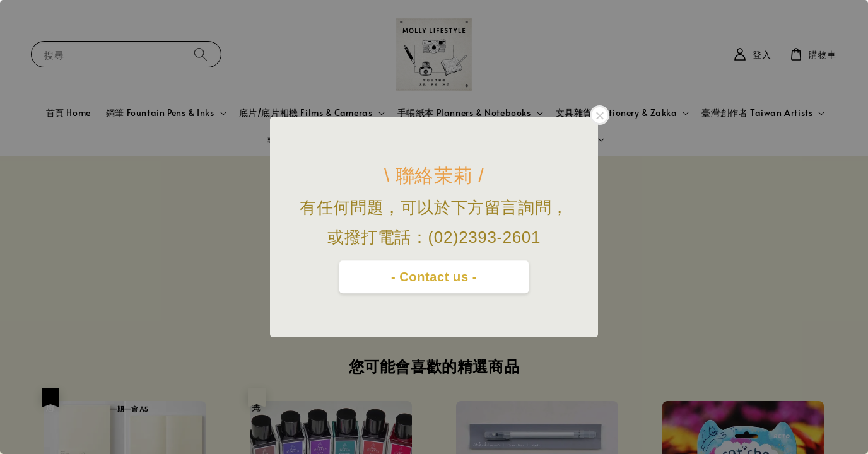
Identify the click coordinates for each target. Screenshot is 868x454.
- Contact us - (434, 277)
